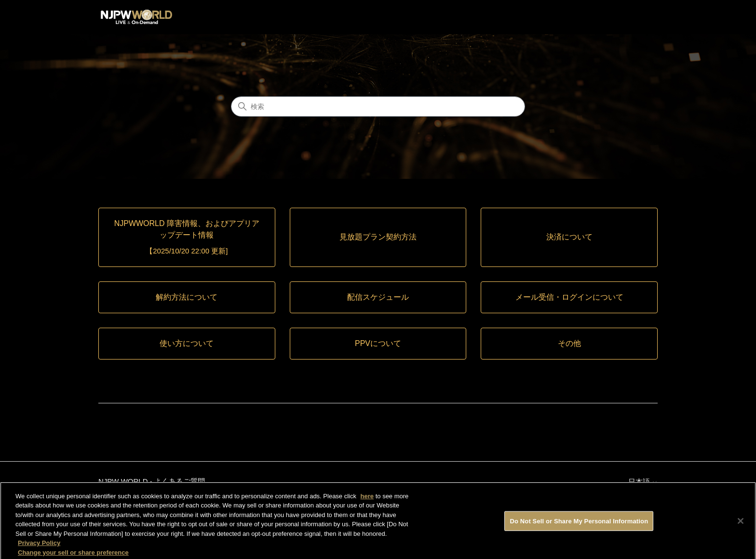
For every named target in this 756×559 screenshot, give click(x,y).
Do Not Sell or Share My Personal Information (579, 524)
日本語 (643, 482)
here (367, 499)
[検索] (378, 106)
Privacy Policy (39, 546)
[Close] (741, 523)
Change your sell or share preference (73, 555)
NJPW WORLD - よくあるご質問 (152, 481)
